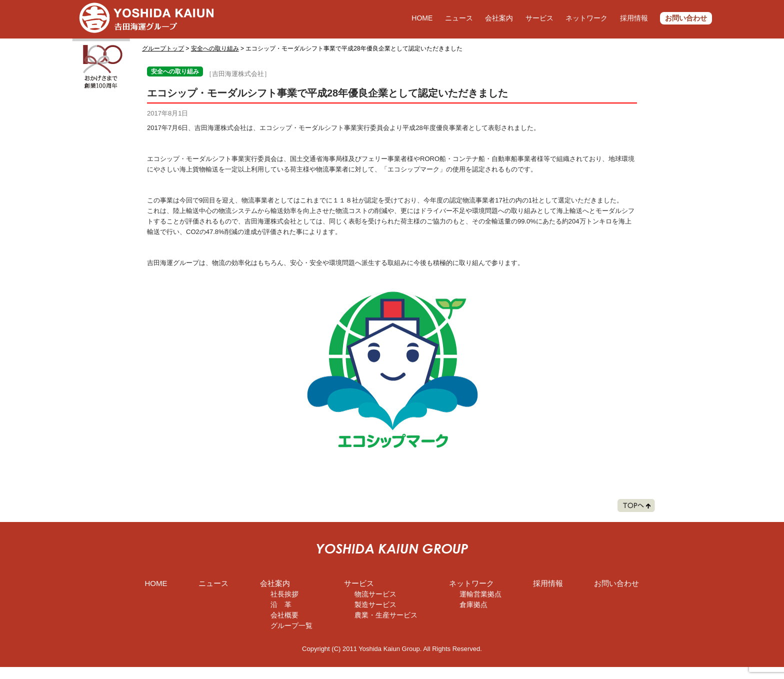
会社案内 (499, 18)
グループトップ (163, 48)
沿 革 (281, 604)
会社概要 (284, 615)
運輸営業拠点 (480, 594)
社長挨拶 (284, 594)
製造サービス (375, 604)
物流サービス (375, 594)
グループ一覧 (291, 625)
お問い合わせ (686, 18)
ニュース (459, 18)
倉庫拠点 (473, 604)
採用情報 (634, 18)
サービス (539, 18)
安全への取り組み (215, 48)
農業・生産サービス (386, 615)
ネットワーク (586, 18)
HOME (422, 18)
